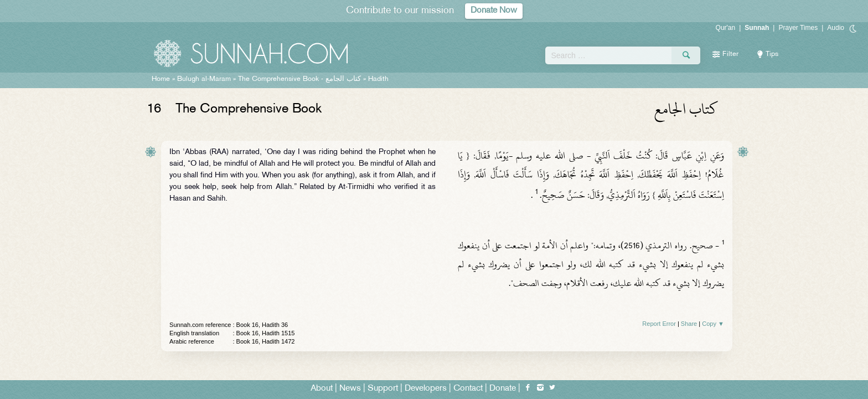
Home (161, 79)
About (322, 389)
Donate (503, 389)
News (350, 389)
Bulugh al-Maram (204, 79)
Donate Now (494, 11)
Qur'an (726, 28)
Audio (836, 28)
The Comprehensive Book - (299, 79)
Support (383, 389)
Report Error (659, 324)
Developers (426, 389)
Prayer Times (798, 28)
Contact (468, 389)
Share (689, 324)
